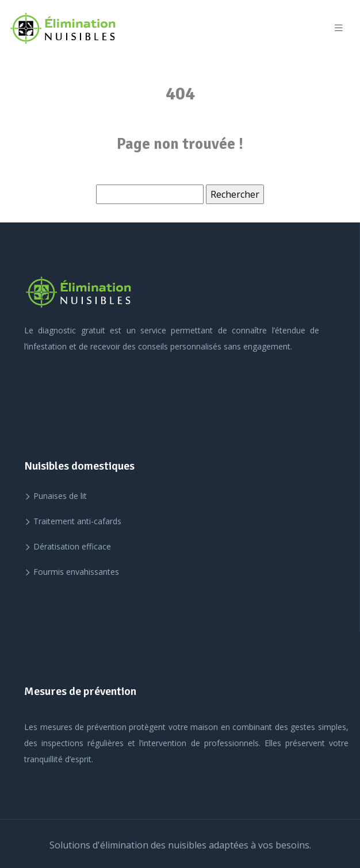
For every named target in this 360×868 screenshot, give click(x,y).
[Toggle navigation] (339, 28)
